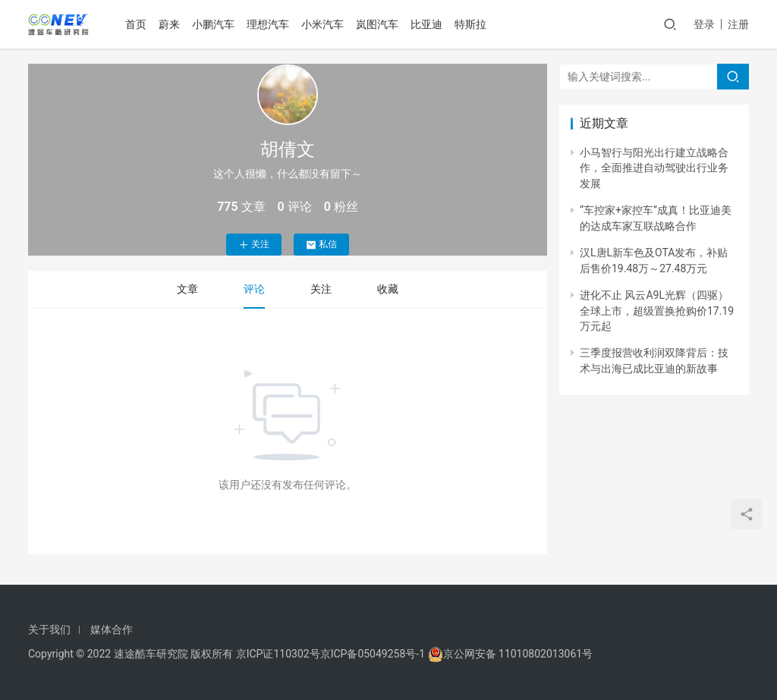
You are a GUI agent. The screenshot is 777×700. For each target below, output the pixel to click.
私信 (321, 244)
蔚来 (171, 24)
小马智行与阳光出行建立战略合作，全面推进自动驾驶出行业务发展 (654, 168)
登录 (704, 24)
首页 (137, 24)
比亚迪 (428, 24)
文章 (187, 289)
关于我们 (49, 629)
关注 (254, 244)
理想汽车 (269, 24)
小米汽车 (324, 24)
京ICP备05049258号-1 (374, 654)
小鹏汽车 (215, 24)
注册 (738, 24)
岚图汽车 (379, 24)
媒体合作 (112, 629)
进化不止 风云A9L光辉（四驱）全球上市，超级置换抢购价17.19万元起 (657, 311)
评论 (254, 289)
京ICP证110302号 (278, 654)
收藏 (388, 289)
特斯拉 (472, 24)
